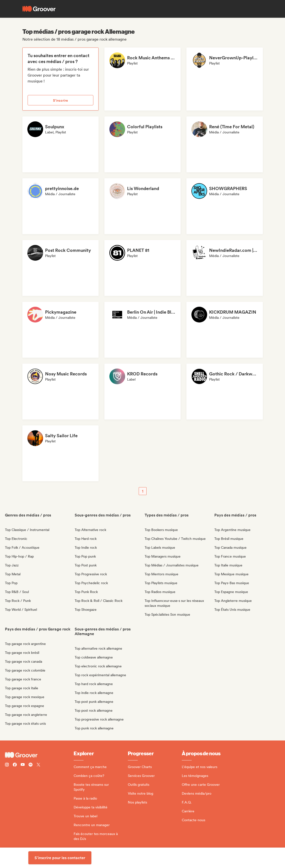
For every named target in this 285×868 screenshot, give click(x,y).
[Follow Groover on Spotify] (31, 765)
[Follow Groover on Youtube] (23, 765)
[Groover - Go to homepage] (39, 755)
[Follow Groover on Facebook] (15, 765)
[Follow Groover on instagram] (7, 765)
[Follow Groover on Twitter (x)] (38, 765)
